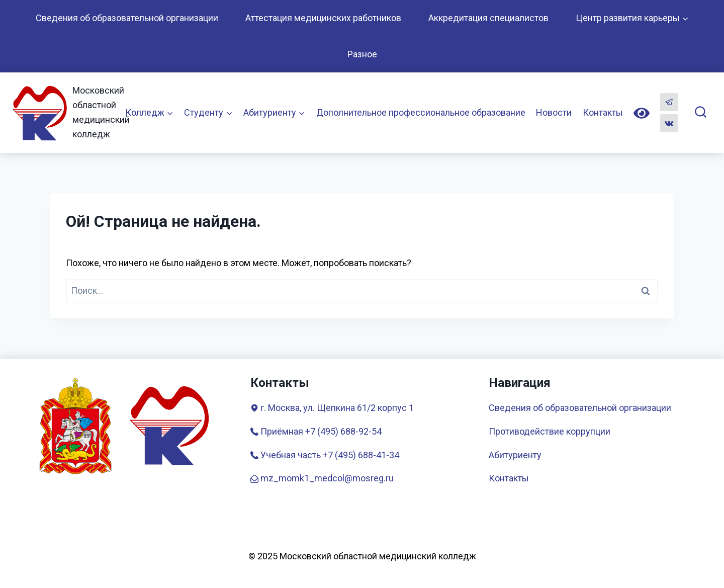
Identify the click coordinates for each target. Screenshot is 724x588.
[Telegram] (669, 102)
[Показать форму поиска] (701, 112)
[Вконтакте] (669, 123)
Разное (362, 54)
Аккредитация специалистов (488, 18)
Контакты (603, 112)
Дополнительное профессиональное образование (421, 112)
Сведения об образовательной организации (127, 18)
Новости (554, 112)
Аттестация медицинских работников (323, 18)
